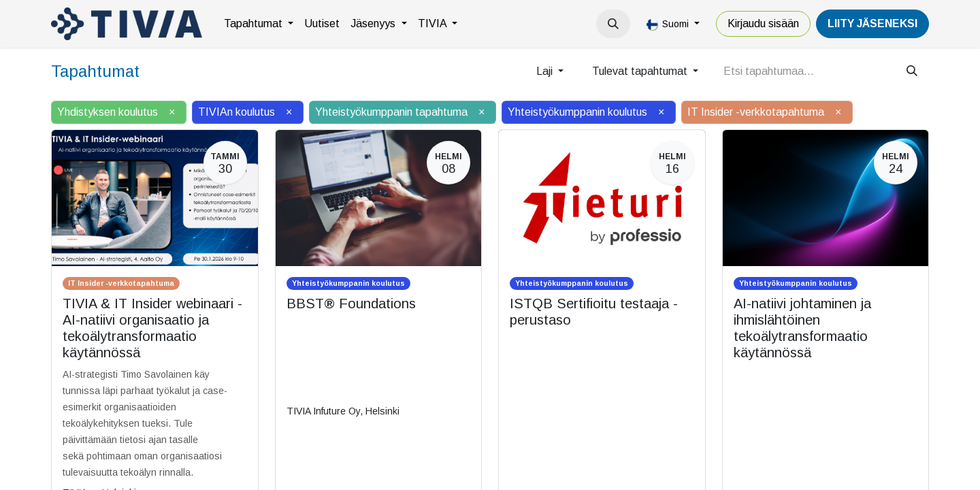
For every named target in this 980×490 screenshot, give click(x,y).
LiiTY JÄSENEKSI (872, 23)
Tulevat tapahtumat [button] (641, 71)
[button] (613, 24)
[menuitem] (259, 24)
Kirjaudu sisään (763, 23)
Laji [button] (546, 71)
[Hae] (912, 71)
